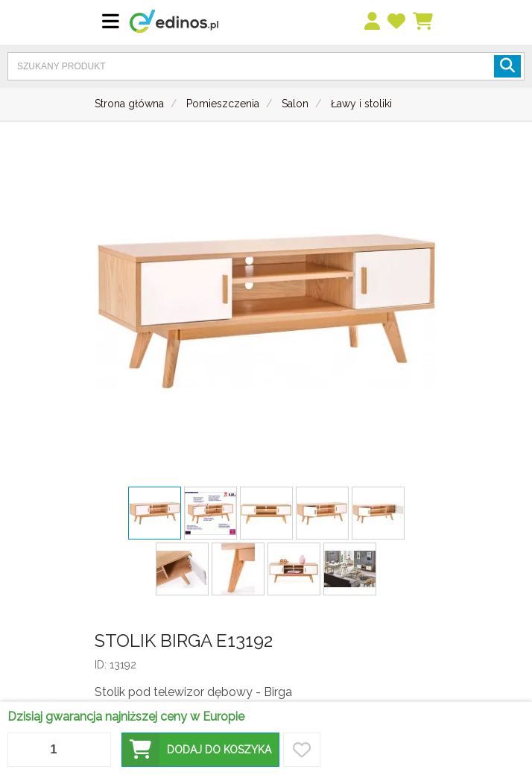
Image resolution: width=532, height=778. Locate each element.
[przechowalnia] (397, 22)
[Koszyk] (424, 22)
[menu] (373, 22)
